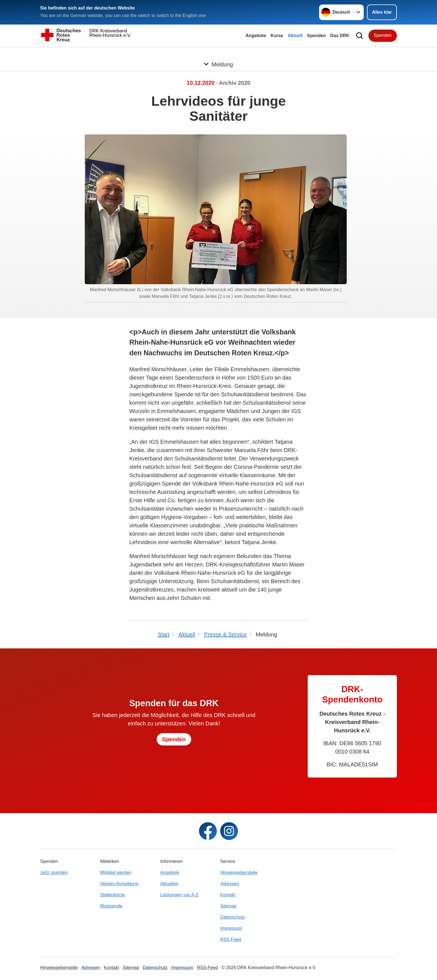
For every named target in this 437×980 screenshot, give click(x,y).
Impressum (231, 928)
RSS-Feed (231, 939)
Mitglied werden (116, 872)
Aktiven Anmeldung (119, 884)
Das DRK (340, 36)
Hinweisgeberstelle (239, 872)
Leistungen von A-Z (179, 895)
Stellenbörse (112, 895)
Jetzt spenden (54, 872)
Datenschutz (233, 917)
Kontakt (228, 895)
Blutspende (111, 906)
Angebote (256, 36)
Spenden (317, 36)
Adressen (230, 884)
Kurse (277, 36)
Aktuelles (169, 884)
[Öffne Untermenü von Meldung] (219, 54)
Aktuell (295, 36)
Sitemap (228, 906)
